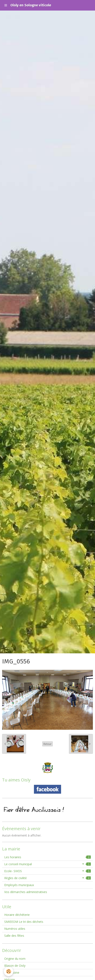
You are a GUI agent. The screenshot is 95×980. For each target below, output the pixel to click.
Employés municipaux (19, 885)
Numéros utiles (15, 929)
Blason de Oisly (15, 966)
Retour (47, 744)
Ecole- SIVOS (47, 871)
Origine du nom (15, 959)
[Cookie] (9, 971)
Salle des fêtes (14, 936)
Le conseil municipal (47, 864)
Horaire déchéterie (17, 915)
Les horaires (47, 857)
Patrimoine (12, 973)
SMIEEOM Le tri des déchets (24, 922)
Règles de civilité (47, 878)
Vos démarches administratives (26, 892)
